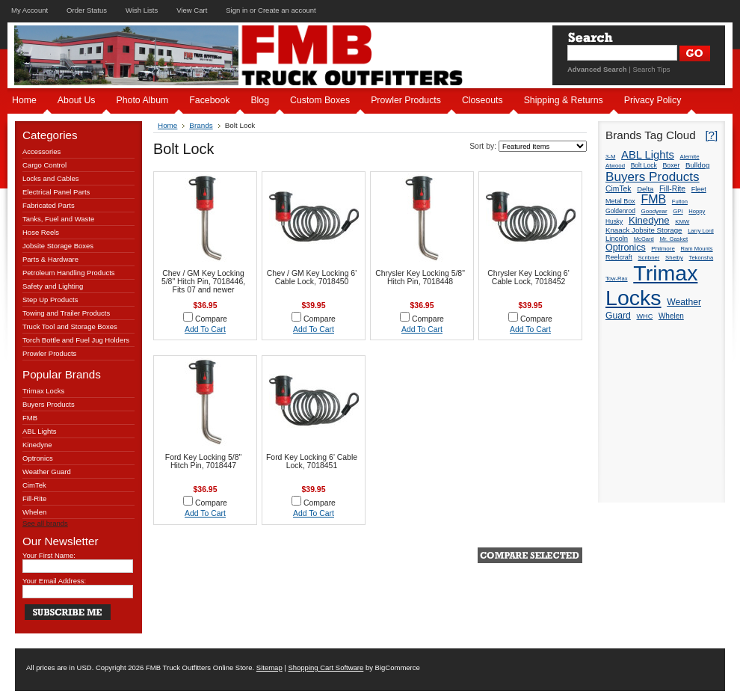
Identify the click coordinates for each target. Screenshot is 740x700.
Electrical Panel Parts (56, 192)
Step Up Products (50, 300)
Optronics (38, 458)
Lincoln (617, 238)
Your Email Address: (54, 581)
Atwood (615, 166)
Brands (201, 125)
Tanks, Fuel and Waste (58, 219)
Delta (645, 189)
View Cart (192, 10)
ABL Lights (40, 431)
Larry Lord (701, 231)
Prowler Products (49, 353)
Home (167, 125)
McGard (644, 239)
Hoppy (697, 211)
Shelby (674, 258)
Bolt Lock (644, 165)
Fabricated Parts (49, 205)
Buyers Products (49, 404)
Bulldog (697, 165)
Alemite (690, 157)
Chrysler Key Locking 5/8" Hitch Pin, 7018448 (420, 277)
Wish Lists (142, 10)
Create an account (287, 10)
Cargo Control (44, 165)
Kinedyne (37, 445)
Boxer (671, 165)
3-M (610, 157)
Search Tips (651, 69)
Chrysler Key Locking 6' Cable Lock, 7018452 (528, 277)
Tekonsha (702, 258)
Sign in (237, 10)
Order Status (87, 10)
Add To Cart (205, 329)
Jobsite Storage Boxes (58, 246)
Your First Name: (49, 555)
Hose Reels (41, 232)
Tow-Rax (617, 279)
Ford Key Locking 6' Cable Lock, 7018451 (312, 461)
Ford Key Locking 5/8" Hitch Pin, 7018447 (203, 461)
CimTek (34, 485)
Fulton (680, 202)
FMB (30, 418)
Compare (211, 319)
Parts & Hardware (50, 259)
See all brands (45, 523)
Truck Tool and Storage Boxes (70, 326)
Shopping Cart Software (326, 667)
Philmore (663, 249)
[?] (711, 135)
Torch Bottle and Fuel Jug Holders (76, 340)
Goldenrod (620, 211)
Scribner (648, 258)
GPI (678, 211)
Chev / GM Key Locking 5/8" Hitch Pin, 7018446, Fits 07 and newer (203, 282)
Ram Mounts (697, 249)
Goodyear (654, 211)
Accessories (41, 151)
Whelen (34, 512)
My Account (30, 10)
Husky (614, 221)
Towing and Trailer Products (66, 313)
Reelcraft (619, 257)
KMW (682, 222)
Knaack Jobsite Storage (644, 230)
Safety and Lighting (53, 286)
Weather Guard (47, 472)
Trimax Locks (43, 391)
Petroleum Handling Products (69, 273)
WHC (644, 316)
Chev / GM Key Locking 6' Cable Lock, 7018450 (312, 277)
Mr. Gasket (673, 239)
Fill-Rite (34, 498)
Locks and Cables (51, 178)
